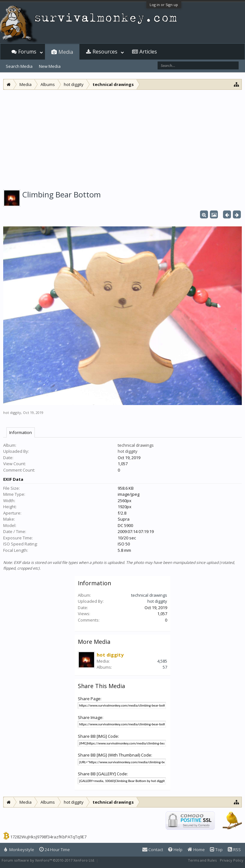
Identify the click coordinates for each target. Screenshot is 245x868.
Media (66, 52)
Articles (148, 52)
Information (21, 432)
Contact (153, 850)
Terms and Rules (202, 860)
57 (165, 667)
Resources (105, 52)
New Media (50, 66)
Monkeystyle (19, 850)
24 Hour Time (55, 850)
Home (196, 850)
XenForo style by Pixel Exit (122, 860)
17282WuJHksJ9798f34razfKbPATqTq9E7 (48, 837)
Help (175, 850)
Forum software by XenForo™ (48, 860)
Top (216, 850)
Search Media (19, 66)
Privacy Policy (232, 860)
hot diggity (12, 413)
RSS (234, 850)
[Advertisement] (122, 138)
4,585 (162, 661)
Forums (27, 52)
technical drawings (136, 445)
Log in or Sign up (164, 5)
